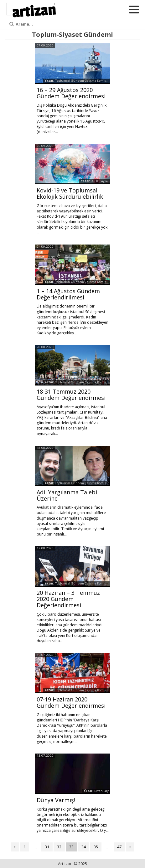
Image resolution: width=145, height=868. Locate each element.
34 (84, 847)
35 (96, 847)
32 (59, 847)
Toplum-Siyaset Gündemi (72, 35)
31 (47, 847)
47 (119, 847)
